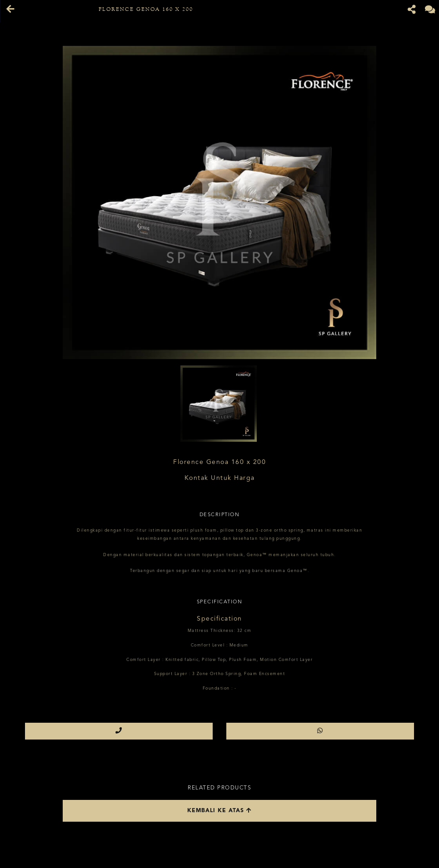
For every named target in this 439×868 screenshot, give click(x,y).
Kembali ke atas (219, 811)
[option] (219, 202)
